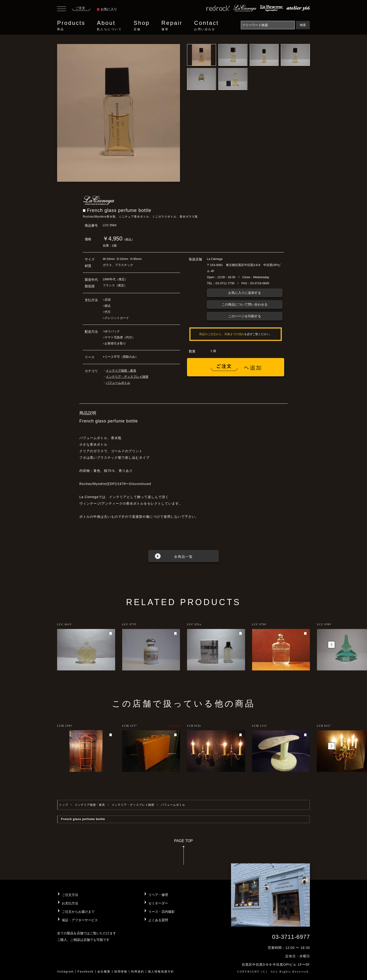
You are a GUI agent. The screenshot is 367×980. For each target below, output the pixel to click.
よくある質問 (158, 920)
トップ (64, 805)
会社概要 (104, 972)
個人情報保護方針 (161, 972)
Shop (142, 26)
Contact (206, 26)
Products (71, 26)
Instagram (65, 972)
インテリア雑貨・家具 (121, 371)
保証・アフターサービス (80, 920)
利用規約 (138, 972)
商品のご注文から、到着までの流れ (222, 334)
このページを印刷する (245, 316)
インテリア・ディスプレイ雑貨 (127, 377)
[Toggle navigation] (62, 9)
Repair (172, 26)
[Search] (268, 25)
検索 (303, 25)
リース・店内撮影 (161, 912)
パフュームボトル (118, 383)
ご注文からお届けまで (78, 912)
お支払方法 (70, 903)
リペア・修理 (158, 895)
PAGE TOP (183, 853)
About (109, 26)
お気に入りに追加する (245, 293)
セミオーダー (158, 903)
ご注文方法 (70, 895)
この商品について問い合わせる (245, 304)
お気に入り (107, 9)
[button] (331, 645)
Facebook (86, 972)
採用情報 (121, 972)
